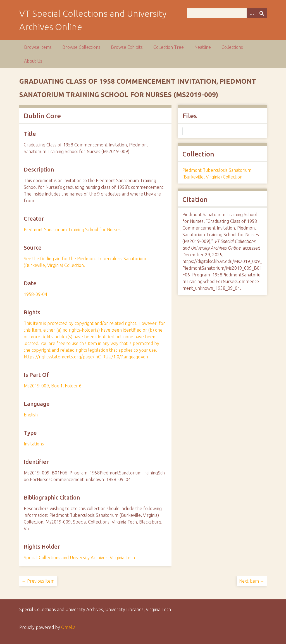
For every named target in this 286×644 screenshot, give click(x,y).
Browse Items (38, 47)
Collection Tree (169, 47)
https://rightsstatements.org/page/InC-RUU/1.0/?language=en (86, 357)
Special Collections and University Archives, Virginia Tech (79, 558)
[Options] (252, 13)
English (31, 415)
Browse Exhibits (127, 47)
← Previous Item (38, 581)
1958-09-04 (35, 294)
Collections (232, 47)
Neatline (203, 47)
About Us (33, 61)
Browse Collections (81, 47)
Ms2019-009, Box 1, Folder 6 (53, 386)
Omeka (68, 627)
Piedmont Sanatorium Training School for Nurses (72, 230)
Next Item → (252, 581)
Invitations (34, 444)
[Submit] (262, 13)
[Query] (227, 13)
